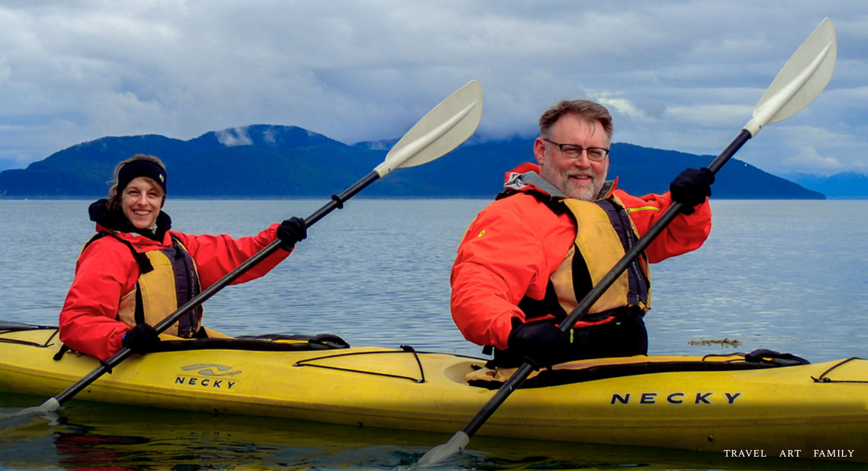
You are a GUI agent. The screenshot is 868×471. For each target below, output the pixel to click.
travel (745, 453)
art (790, 453)
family (834, 453)
